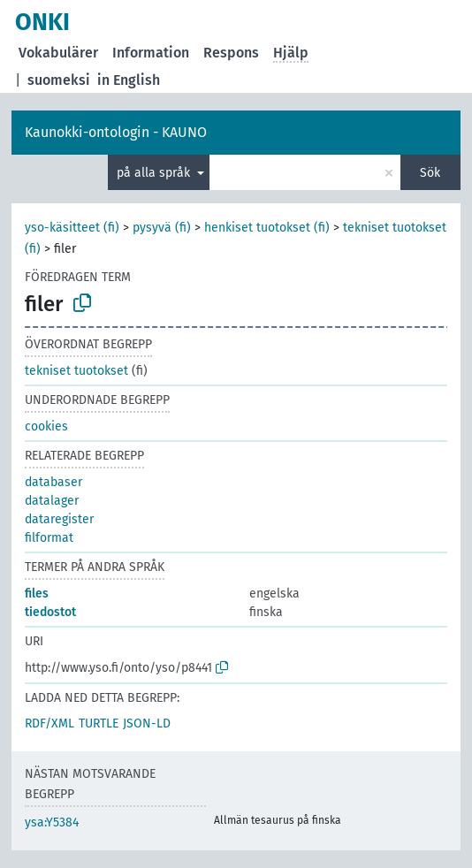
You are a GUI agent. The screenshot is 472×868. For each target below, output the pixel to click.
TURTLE (99, 723)
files (37, 594)
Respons (231, 53)
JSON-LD (147, 723)
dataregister (59, 519)
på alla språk (155, 173)
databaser (53, 482)
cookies (46, 426)
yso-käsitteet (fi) (72, 228)
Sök (430, 173)
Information (151, 53)
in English (129, 80)
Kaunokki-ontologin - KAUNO (116, 132)
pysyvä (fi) (162, 228)
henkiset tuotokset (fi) (267, 228)
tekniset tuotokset (76, 371)
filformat (49, 538)
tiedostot (50, 612)
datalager (52, 501)
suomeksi (59, 80)
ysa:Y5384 (52, 822)
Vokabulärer (58, 53)
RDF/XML (49, 723)
